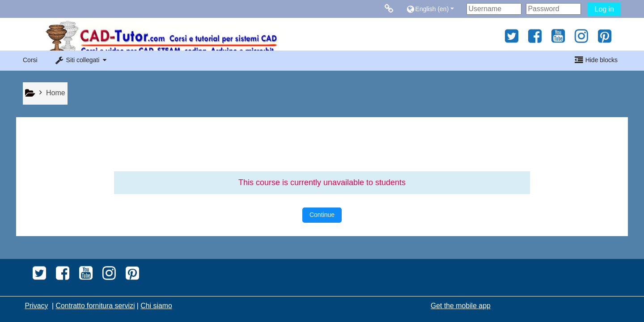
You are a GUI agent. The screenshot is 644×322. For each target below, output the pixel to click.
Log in (604, 9)
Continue (322, 215)
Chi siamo (156, 306)
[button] (434, 9)
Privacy (36, 306)
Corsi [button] (30, 60)
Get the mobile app (461, 306)
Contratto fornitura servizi (95, 306)
